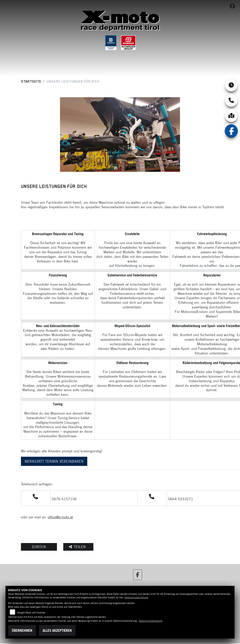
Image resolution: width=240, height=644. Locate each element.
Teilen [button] (78, 547)
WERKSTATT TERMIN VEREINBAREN (54, 461)
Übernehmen (22, 630)
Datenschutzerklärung (136, 597)
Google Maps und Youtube (31, 613)
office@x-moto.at (60, 517)
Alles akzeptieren (57, 630)
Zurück (39, 547)
